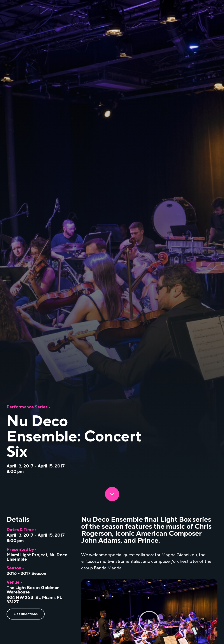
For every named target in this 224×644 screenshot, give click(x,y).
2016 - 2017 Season (26, 574)
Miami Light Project (27, 555)
